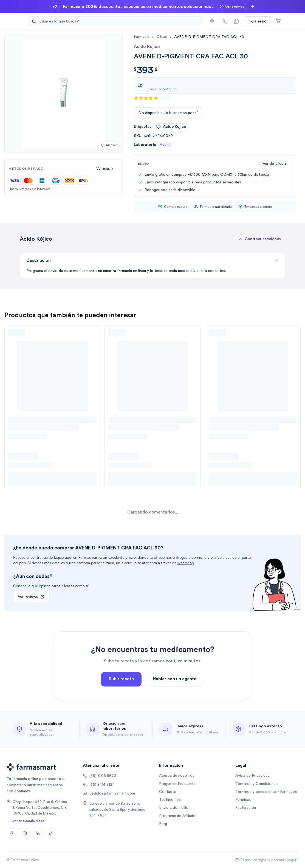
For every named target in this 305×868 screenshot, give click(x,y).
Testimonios (170, 800)
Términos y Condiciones (256, 784)
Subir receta (121, 696)
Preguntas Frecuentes (178, 784)
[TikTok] (51, 833)
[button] (259, 239)
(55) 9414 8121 (98, 785)
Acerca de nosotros (177, 776)
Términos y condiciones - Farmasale (266, 792)
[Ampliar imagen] (109, 145)
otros (162, 37)
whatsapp (186, 563)
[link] (209, 37)
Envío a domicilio (174, 808)
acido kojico (171, 127)
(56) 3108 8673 (100, 776)
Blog (163, 824)
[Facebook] (12, 833)
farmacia (142, 37)
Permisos (243, 800)
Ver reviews (31, 597)
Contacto (168, 792)
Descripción (152, 260)
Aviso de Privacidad (252, 776)
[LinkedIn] (38, 833)
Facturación (246, 808)
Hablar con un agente (175, 696)
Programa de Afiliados (178, 816)
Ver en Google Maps (29, 821)
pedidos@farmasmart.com (109, 793)
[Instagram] (25, 833)
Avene (165, 145)
